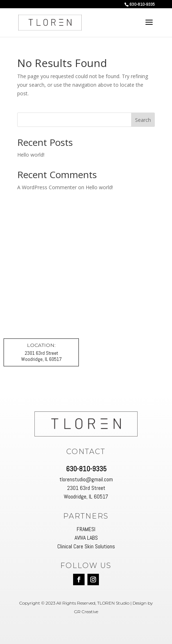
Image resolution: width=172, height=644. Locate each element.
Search (143, 120)
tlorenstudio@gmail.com (86, 479)
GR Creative (86, 612)
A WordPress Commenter (47, 187)
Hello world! (31, 155)
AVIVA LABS (86, 538)
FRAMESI (86, 529)
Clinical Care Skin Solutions (86, 546)
